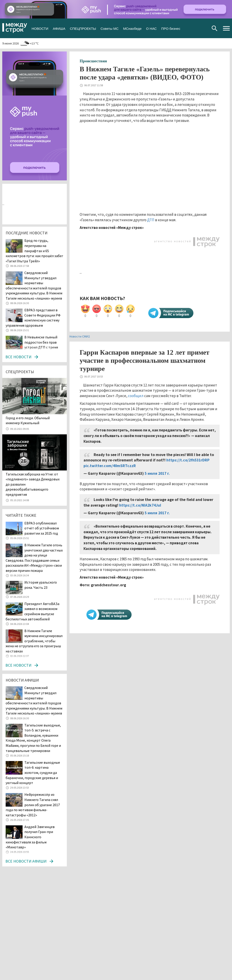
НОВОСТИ (40, 28)
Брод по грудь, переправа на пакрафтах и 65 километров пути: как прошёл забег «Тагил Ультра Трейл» (34, 251)
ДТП (151, 220)
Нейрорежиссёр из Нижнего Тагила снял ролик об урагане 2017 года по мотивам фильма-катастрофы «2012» (33, 805)
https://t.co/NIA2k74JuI (140, 505)
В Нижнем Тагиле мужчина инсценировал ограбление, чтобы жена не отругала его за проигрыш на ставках (34, 641)
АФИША (59, 28)
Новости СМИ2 (80, 336)
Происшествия (93, 61)
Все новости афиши (26, 861)
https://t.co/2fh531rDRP (188, 460)
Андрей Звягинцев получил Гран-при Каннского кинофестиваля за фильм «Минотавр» (30, 837)
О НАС (151, 28)
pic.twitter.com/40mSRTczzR (110, 466)
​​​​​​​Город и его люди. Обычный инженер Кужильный (28, 420)
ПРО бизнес (171, 28)
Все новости (18, 357)
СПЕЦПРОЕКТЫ (83, 28)
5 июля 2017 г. (157, 473)
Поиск (215, 28)
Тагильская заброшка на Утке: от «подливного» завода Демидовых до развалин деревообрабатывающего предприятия (33, 484)
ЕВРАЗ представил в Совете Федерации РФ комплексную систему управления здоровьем (33, 318)
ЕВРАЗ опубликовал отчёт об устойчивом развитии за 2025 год (42, 528)
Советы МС (109, 28)
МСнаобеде (132, 28)
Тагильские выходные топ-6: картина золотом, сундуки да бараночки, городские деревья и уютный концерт (33, 773)
